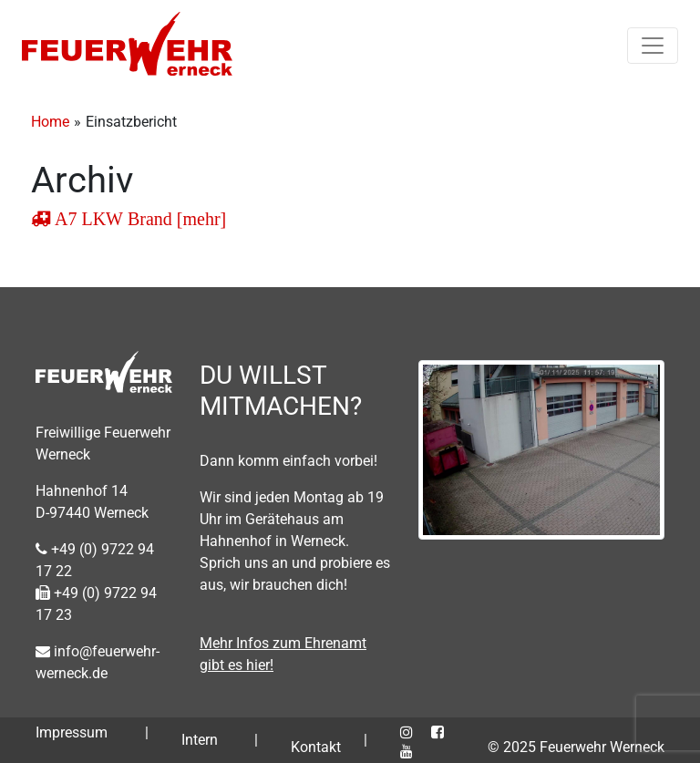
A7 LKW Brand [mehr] (138, 219)
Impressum (72, 732)
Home (50, 122)
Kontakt (316, 747)
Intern (200, 740)
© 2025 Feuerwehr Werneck (576, 747)
